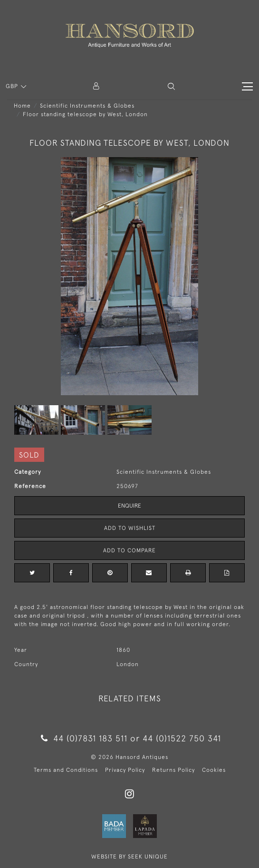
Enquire (129, 506)
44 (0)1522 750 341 (182, 738)
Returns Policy (173, 770)
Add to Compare (129, 550)
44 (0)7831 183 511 (84, 738)
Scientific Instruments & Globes (87, 106)
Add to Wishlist (130, 528)
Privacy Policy (125, 770)
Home (22, 106)
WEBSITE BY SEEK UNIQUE (129, 857)
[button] (171, 86)
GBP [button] (13, 86)
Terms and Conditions (66, 770)
